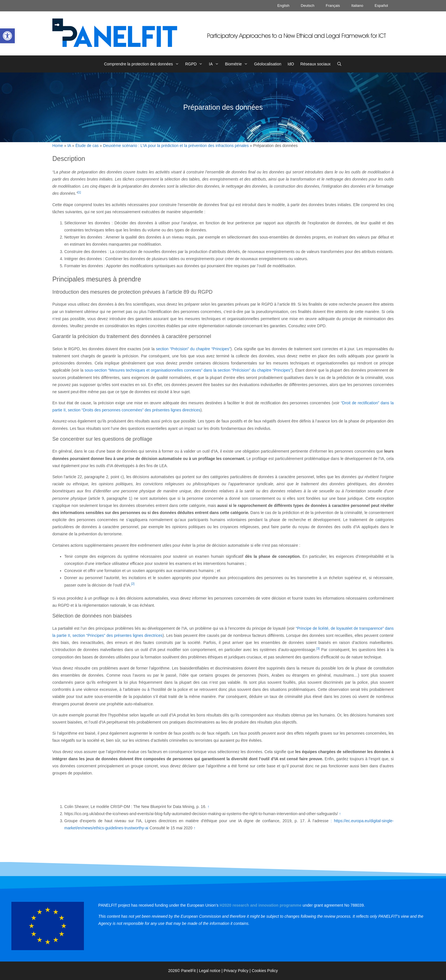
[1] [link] (79, 192)
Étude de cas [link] (87, 146)
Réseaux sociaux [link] (316, 64)
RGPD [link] (196, 64)
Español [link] (381, 6)
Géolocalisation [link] (268, 64)
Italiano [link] (357, 6)
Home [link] (58, 146)
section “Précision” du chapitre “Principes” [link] (193, 349)
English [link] (283, 6)
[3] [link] (318, 649)
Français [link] (333, 6)
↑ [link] (208, 807)
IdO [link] (291, 64)
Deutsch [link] (308, 6)
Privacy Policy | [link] (238, 971)
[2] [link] (133, 584)
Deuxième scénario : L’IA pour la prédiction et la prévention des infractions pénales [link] (176, 146)
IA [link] (215, 64)
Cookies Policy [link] (265, 971)
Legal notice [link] (210, 971)
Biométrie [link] (238, 64)
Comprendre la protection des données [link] (143, 64)
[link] (7, 36)
